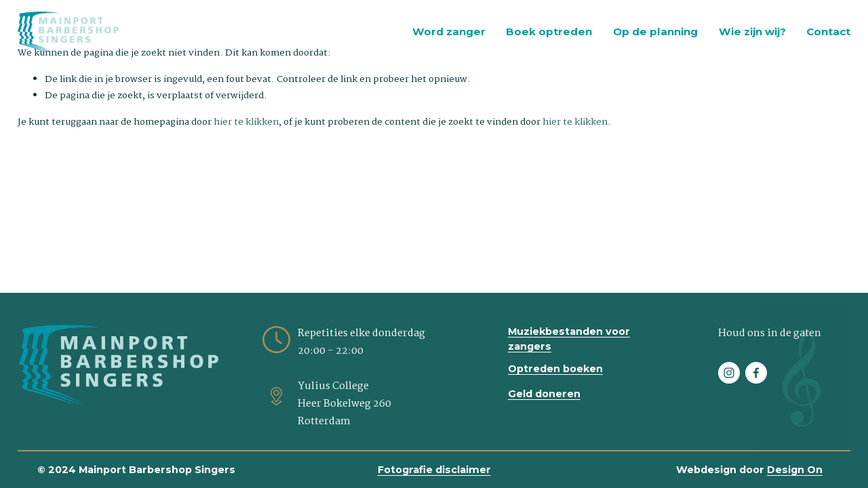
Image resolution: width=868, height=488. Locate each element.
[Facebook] (756, 373)
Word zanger (449, 32)
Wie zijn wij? (752, 32)
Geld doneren (544, 394)
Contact (828, 32)
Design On (795, 470)
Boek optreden (549, 32)
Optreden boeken (555, 369)
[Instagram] (729, 373)
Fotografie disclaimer (434, 470)
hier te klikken (246, 122)
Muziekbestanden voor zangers (569, 339)
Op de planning (655, 32)
